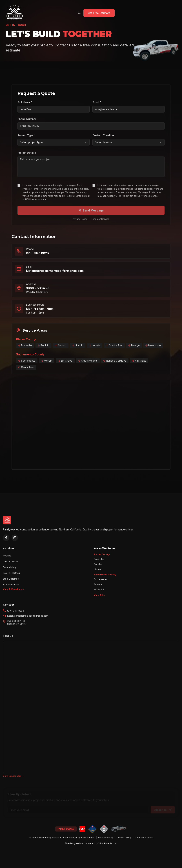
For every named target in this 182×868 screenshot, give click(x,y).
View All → (100, 597)
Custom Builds (11, 561)
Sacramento (100, 581)
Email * (97, 102)
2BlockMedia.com (108, 843)
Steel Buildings (11, 578)
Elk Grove (99, 592)
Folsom (98, 587)
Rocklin (98, 566)
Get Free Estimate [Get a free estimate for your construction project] (99, 12)
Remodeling (9, 567)
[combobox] (54, 144)
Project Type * (26, 137)
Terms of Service (144, 838)
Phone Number (27, 119)
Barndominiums (11, 584)
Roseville (99, 561)
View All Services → (14, 589)
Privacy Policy (106, 838)
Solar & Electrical (12, 573)
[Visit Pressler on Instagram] (15, 538)
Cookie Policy (124, 838)
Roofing (7, 555)
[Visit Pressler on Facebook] (6, 538)
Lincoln (98, 571)
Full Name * (25, 102)
